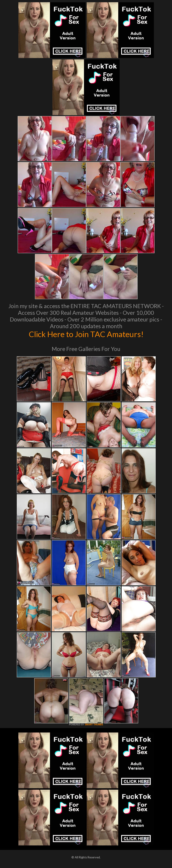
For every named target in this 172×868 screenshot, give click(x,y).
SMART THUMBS (94, 725)
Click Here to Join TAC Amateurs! (86, 334)
